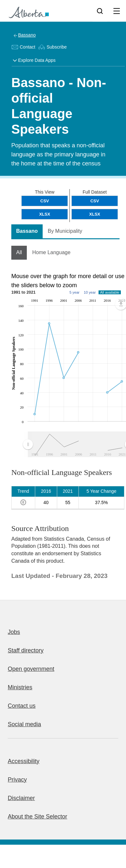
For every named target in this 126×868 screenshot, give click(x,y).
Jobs (14, 632)
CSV (95, 201)
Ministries (20, 687)
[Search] (100, 11)
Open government (31, 669)
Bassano (27, 35)
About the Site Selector (37, 817)
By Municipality (65, 231)
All (19, 252)
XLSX (95, 214)
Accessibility (24, 761)
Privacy (17, 780)
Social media (24, 724)
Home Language (51, 252)
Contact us (22, 706)
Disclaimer (21, 798)
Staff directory (26, 650)
